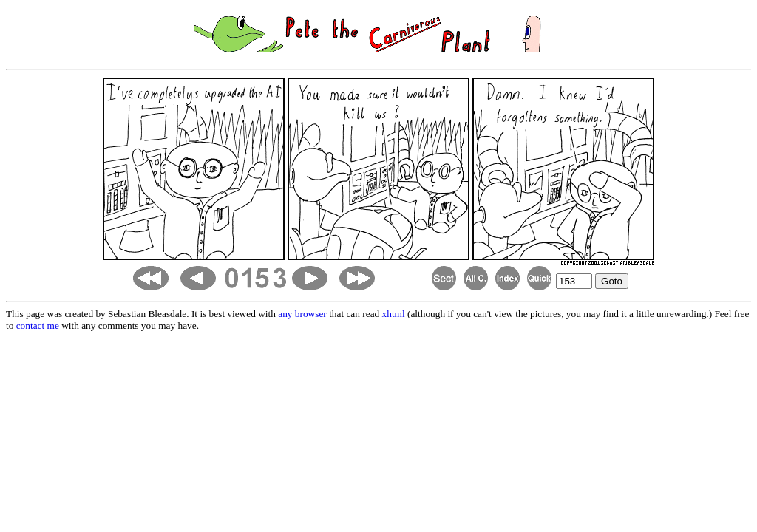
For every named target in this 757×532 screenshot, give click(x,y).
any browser (302, 314)
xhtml (394, 314)
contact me (38, 325)
